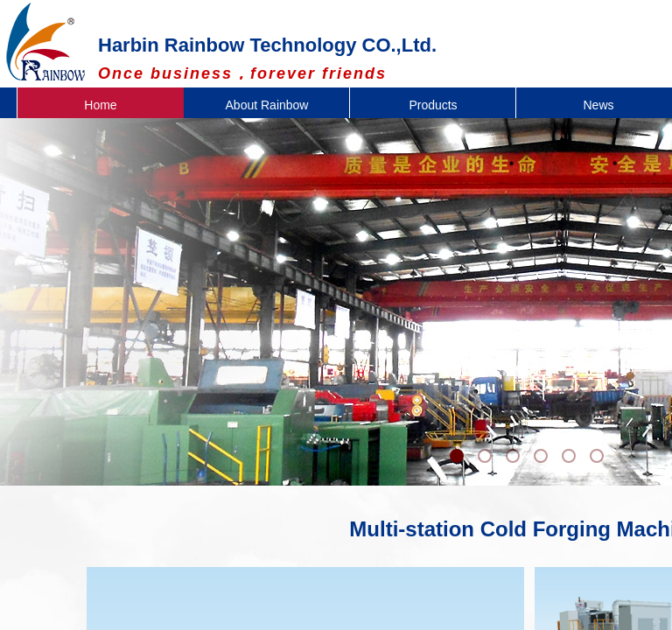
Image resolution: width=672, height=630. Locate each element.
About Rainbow (267, 105)
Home (100, 105)
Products (433, 105)
